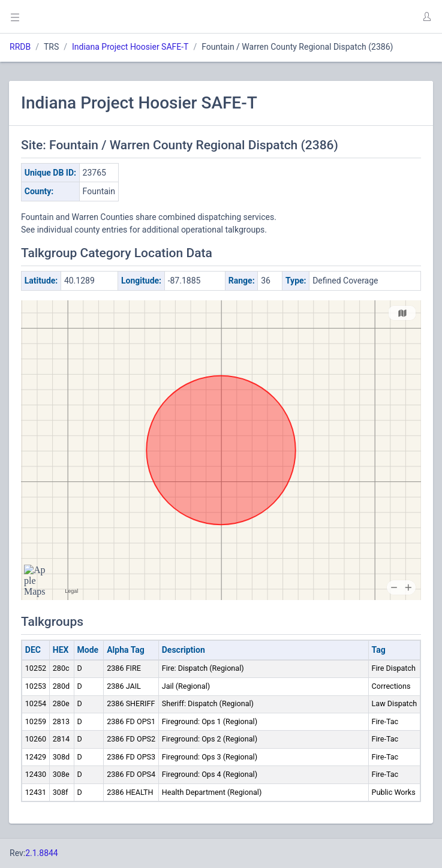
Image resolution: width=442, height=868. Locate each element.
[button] (426, 17)
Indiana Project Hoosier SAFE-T (130, 47)
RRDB (20, 47)
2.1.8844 (42, 853)
